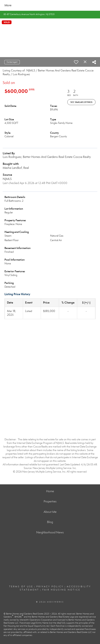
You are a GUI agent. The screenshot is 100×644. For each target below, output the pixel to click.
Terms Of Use (21, 587)
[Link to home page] (37, 5)
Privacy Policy (50, 587)
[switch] (76, 62)
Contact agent (12, 62)
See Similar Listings (81, 102)
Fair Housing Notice (61, 590)
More (8, 5)
